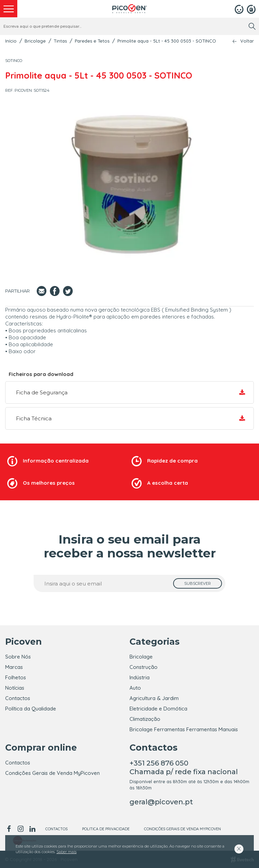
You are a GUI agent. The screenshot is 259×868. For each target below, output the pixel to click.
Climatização (145, 719)
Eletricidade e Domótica (158, 709)
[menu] (9, 9)
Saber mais (66, 852)
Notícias (15, 688)
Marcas (14, 667)
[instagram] (20, 829)
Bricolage (35, 41)
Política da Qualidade (31, 709)
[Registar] (251, 9)
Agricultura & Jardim (154, 698)
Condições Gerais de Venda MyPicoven (52, 773)
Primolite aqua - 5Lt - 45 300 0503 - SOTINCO (167, 41)
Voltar (247, 41)
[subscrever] (198, 583)
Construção (144, 667)
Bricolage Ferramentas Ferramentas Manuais (184, 729)
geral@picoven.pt (161, 802)
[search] (252, 26)
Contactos (18, 698)
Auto (135, 688)
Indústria (140, 677)
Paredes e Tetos (92, 41)
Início (11, 41)
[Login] (239, 9)
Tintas (60, 41)
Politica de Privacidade (106, 829)
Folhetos (16, 677)
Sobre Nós (18, 657)
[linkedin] (32, 829)
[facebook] (10, 829)
